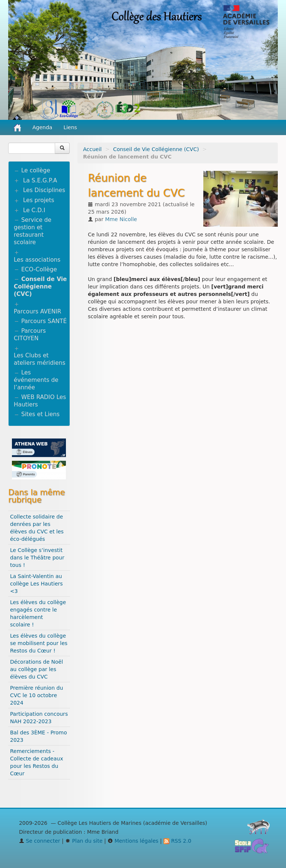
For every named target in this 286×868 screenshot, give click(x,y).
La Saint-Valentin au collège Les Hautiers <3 (36, 584)
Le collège (36, 170)
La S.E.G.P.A (40, 181)
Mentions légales (133, 841)
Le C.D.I (34, 210)
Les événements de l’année (36, 380)
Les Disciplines (44, 190)
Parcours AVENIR (37, 312)
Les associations (37, 260)
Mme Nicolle (121, 219)
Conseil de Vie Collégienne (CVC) (156, 149)
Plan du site (84, 841)
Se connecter (40, 841)
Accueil (92, 149)
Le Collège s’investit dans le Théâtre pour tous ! (37, 558)
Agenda (42, 127)
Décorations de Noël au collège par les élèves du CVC (36, 669)
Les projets (39, 200)
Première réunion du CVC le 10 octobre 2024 (36, 695)
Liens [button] (71, 127)
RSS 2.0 (177, 841)
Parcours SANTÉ (44, 321)
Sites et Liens (40, 414)
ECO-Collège (39, 269)
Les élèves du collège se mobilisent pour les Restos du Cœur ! (39, 643)
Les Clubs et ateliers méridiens (40, 359)
